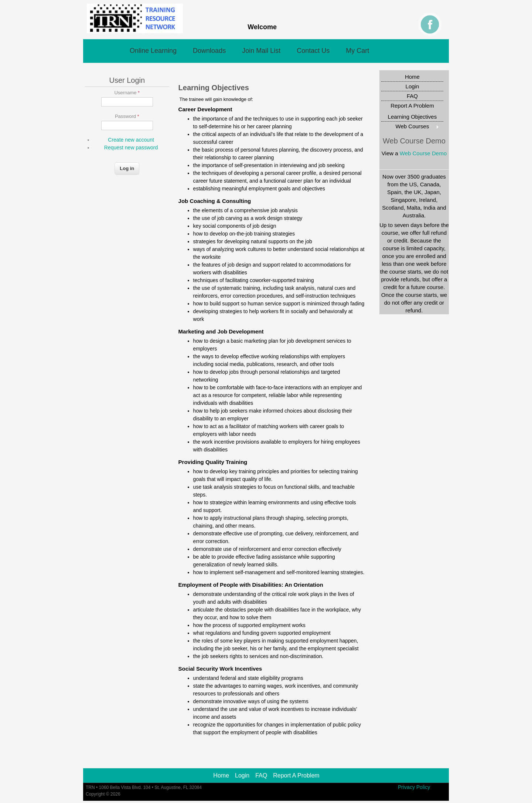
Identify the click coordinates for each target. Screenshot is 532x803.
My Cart (357, 51)
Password (127, 116)
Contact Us (313, 51)
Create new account (131, 140)
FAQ (412, 96)
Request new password (131, 148)
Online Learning (153, 51)
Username (127, 93)
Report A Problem (412, 106)
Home (412, 77)
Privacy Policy (414, 787)
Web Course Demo (423, 153)
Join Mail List (261, 51)
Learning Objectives (412, 117)
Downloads (209, 51)
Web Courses (410, 126)
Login (412, 86)
